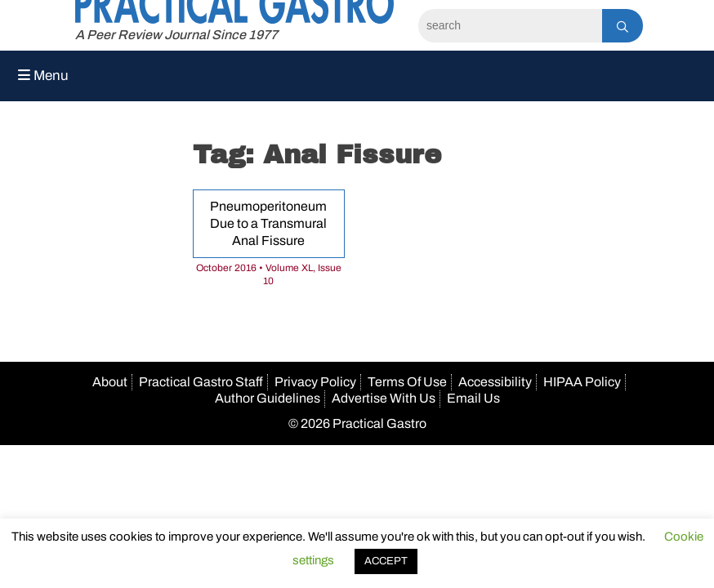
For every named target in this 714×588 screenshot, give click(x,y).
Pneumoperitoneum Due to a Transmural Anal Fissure (268, 223)
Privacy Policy (315, 382)
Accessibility (495, 382)
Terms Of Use (407, 382)
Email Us (473, 398)
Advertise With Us (384, 398)
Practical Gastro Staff (201, 382)
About (110, 382)
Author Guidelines (268, 398)
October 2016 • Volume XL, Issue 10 (269, 274)
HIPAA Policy (582, 382)
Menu (43, 76)
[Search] (510, 26)
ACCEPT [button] (386, 561)
